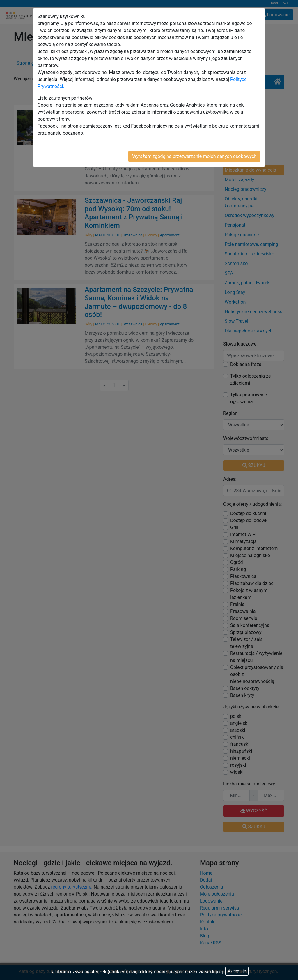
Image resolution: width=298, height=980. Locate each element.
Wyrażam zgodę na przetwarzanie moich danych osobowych (194, 156)
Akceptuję (237, 971)
